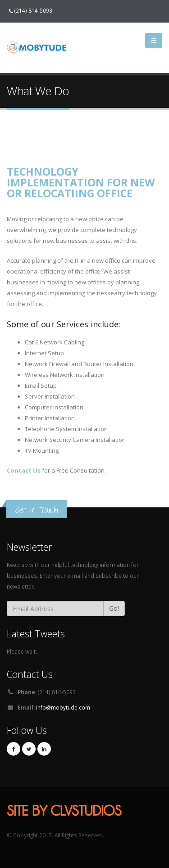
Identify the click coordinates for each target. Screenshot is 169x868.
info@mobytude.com (63, 707)
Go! (114, 608)
